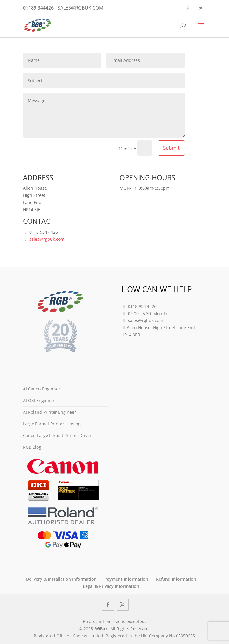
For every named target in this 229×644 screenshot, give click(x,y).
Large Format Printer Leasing (52, 424)
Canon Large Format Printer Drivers (58, 435)
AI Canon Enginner (42, 389)
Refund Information (176, 579)
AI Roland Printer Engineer (49, 412)
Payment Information (126, 579)
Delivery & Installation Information (61, 579)
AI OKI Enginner (39, 400)
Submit (171, 148)
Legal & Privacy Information (111, 586)
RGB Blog (32, 447)
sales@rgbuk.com (47, 239)
